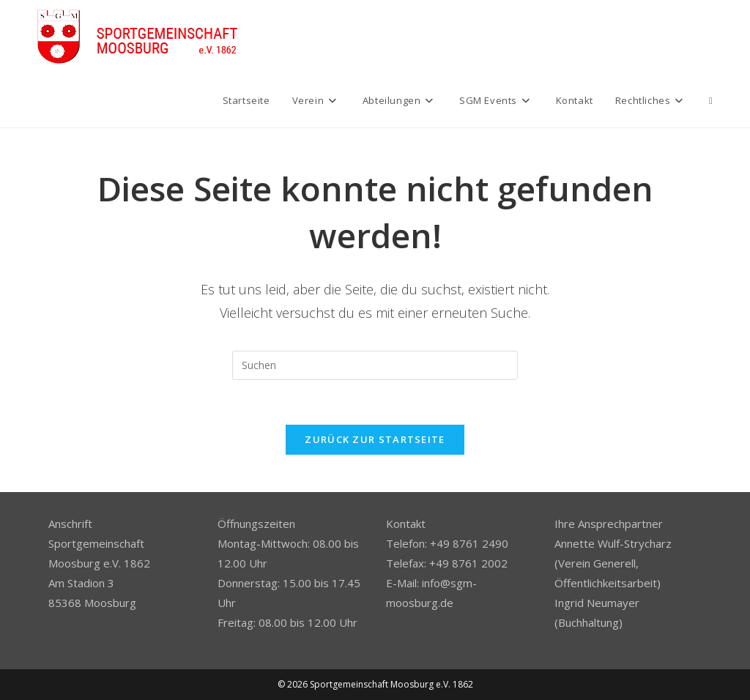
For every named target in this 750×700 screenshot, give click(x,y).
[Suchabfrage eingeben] (375, 365)
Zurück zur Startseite (375, 439)
